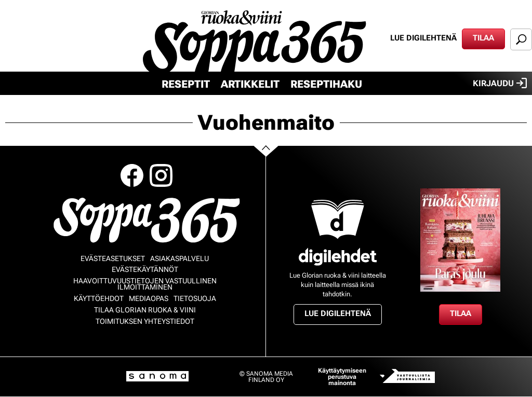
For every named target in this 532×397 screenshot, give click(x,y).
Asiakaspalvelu (179, 258)
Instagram (161, 175)
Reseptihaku (326, 84)
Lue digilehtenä (423, 38)
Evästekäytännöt (145, 269)
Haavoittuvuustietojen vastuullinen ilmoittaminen (145, 284)
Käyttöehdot (99, 298)
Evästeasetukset (113, 258)
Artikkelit (250, 84)
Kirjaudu (500, 83)
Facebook (132, 175)
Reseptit (186, 84)
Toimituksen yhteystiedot (145, 321)
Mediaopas (149, 298)
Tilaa (483, 38)
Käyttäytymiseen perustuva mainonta (342, 377)
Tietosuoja (195, 298)
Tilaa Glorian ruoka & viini (145, 310)
